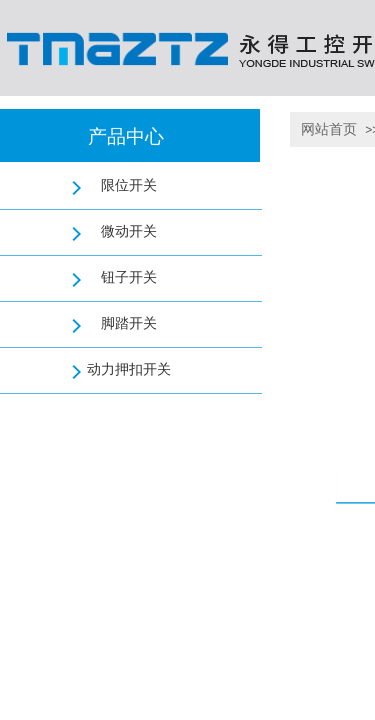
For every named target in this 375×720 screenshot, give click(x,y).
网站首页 (329, 129)
